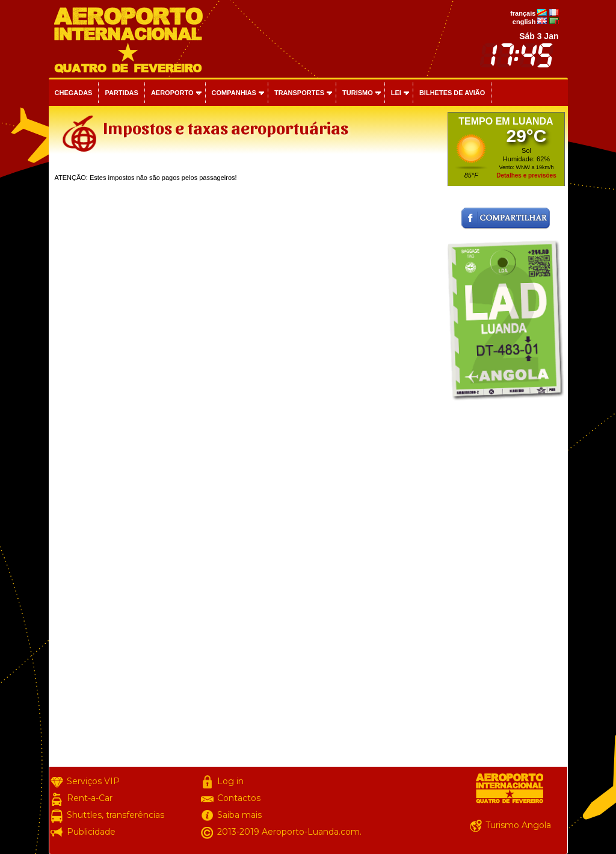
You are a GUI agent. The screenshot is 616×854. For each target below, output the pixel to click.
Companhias (234, 93)
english (524, 22)
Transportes (299, 93)
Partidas (121, 93)
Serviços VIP (93, 781)
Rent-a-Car (90, 798)
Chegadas (74, 93)
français (523, 13)
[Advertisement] (506, 586)
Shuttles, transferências (115, 815)
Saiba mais (239, 815)
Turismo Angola (518, 825)
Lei (396, 93)
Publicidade (91, 832)
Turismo (358, 93)
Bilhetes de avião (452, 93)
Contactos (239, 798)
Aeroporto (172, 93)
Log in (230, 781)
